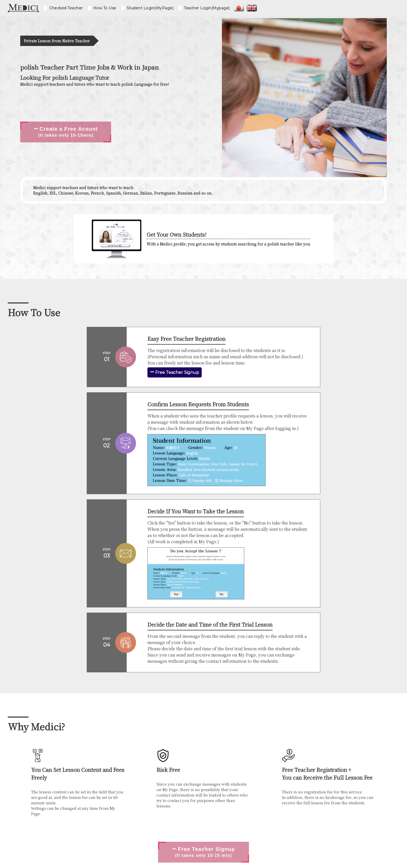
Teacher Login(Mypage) (207, 8)
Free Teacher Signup (175, 372)
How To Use (105, 8)
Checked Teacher (66, 8)
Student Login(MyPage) (150, 8)
